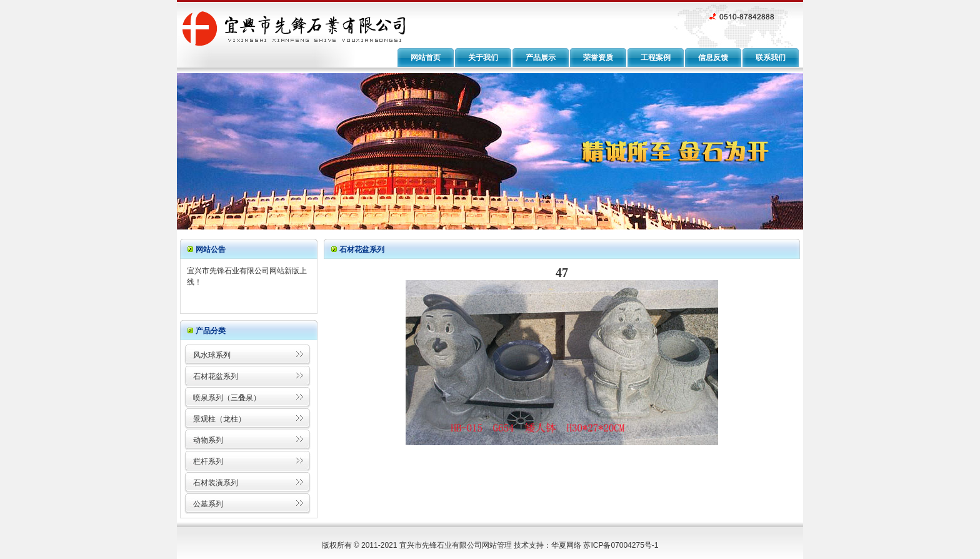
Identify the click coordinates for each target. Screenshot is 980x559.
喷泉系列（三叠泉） (227, 398)
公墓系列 (208, 504)
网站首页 (426, 58)
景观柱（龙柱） (219, 419)
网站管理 (497, 545)
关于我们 (483, 58)
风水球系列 (212, 355)
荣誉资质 (598, 58)
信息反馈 (713, 58)
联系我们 (771, 58)
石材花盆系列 (216, 376)
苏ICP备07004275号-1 (621, 545)
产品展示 (541, 58)
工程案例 (656, 58)
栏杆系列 (208, 461)
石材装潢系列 (216, 483)
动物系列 (208, 440)
